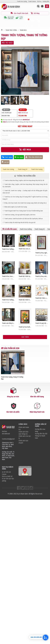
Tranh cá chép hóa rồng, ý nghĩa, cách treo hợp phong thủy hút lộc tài (24, 180)
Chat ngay (7, 157)
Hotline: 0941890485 (6, 432)
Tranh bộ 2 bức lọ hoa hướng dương (25, 276)
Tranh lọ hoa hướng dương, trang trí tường (25, 327)
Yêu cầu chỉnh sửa (34, 157)
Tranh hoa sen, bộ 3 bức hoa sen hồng (25, 249)
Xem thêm (25, 337)
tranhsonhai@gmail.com (8, 439)
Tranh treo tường (22, 1)
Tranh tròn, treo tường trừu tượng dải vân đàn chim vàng (8, 276)
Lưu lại (5, 162)
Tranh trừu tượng (37, 169)
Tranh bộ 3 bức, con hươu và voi (42, 298)
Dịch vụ (39, 1)
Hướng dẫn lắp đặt (41, 434)
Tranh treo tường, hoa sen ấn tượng (8, 300)
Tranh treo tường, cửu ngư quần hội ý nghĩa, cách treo (20, 215)
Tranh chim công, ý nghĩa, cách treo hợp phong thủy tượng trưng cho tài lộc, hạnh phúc (25, 186)
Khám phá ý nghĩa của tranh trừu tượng (16, 207)
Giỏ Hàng (35, 13)
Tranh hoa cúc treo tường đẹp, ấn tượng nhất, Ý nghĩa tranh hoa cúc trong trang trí (25, 198)
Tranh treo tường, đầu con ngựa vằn (8, 249)
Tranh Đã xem (27, 23)
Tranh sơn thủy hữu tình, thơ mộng (8, 323)
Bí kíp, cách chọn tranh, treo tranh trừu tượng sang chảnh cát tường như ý (25, 203)
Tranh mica (23, 30)
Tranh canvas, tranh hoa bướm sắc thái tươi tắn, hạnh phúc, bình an (24, 219)
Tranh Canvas (32, 1)
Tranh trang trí (23, 169)
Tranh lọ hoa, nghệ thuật (42, 253)
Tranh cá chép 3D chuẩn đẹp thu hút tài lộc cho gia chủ (20, 223)
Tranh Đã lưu (33, 23)
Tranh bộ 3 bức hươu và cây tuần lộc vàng (25, 300)
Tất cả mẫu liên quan (9, 229)
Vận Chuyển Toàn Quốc (20, 13)
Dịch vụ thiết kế (7, 476)
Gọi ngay (19, 157)
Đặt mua (25, 150)
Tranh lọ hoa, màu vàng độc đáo (42, 276)
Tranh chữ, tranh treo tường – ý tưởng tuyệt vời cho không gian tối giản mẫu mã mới (25, 192)
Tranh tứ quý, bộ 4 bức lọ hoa (42, 323)
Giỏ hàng (39, 23)
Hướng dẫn (46, 1)
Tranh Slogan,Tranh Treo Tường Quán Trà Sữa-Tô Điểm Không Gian (24, 211)
